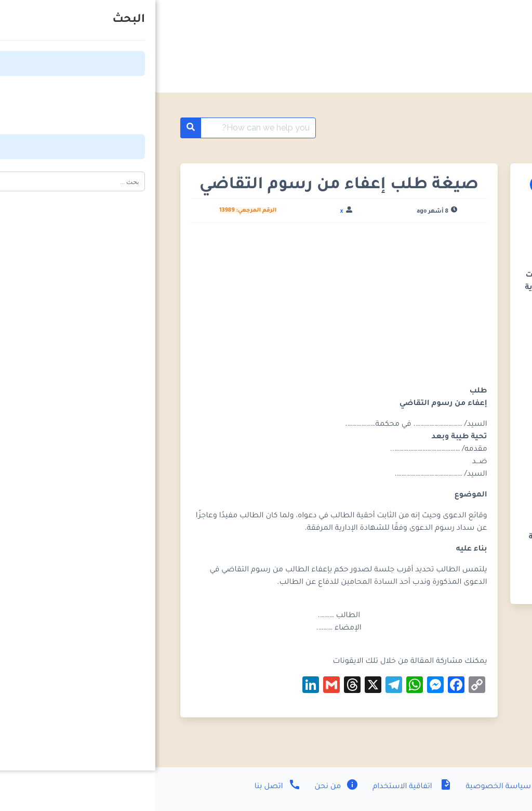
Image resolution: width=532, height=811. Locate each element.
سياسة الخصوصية (352, 787)
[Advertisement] (183, 308)
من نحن (181, 787)
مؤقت (464, 128)
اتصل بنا (122, 787)
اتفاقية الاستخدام (256, 787)
